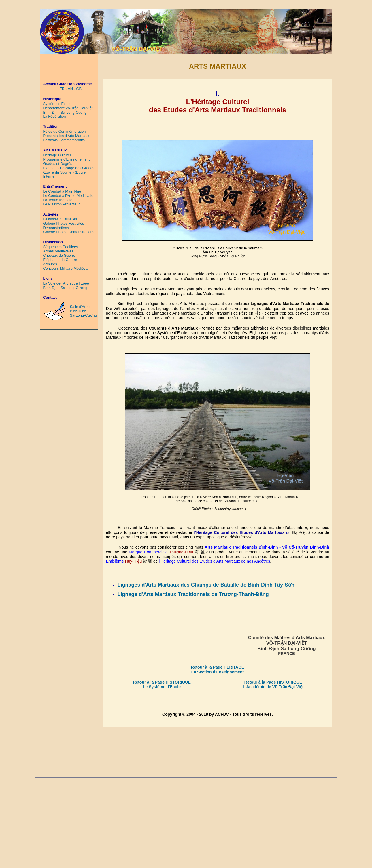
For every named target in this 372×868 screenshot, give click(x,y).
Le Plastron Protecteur (62, 204)
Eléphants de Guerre (60, 260)
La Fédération (55, 117)
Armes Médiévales (58, 251)
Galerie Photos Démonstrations (69, 232)
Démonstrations (56, 228)
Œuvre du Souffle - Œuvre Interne (65, 175)
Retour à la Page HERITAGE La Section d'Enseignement (218, 669)
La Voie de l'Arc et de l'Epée (66, 283)
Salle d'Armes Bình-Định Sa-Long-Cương (83, 311)
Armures (50, 264)
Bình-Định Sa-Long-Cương (65, 288)
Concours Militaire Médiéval (66, 269)
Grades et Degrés (58, 164)
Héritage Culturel (57, 155)
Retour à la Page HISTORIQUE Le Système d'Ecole (162, 684)
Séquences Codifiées (61, 247)
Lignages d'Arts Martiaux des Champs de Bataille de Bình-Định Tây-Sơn (206, 585)
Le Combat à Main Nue (62, 191)
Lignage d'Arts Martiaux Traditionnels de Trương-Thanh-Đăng (193, 594)
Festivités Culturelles (60, 219)
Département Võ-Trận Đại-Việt (68, 108)
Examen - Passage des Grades (69, 168)
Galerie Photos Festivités (64, 224)
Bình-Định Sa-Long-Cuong (65, 113)
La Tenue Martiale (58, 200)
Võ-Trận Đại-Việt (288, 687)
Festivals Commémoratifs (64, 140)
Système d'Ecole (57, 104)
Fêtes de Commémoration (65, 132)
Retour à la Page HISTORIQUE (273, 682)
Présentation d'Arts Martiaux (66, 136)
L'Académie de (258, 687)
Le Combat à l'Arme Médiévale (68, 196)
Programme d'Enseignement (67, 159)
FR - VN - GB (71, 89)
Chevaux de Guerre (59, 256)
